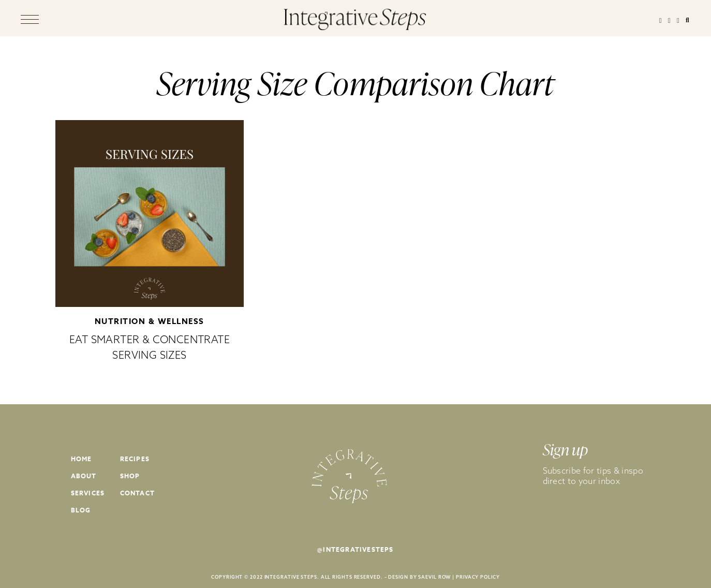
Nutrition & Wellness (150, 321)
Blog (81, 510)
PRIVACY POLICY (478, 577)
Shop (130, 476)
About (84, 476)
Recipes (135, 459)
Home (82, 459)
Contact (137, 493)
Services (88, 493)
